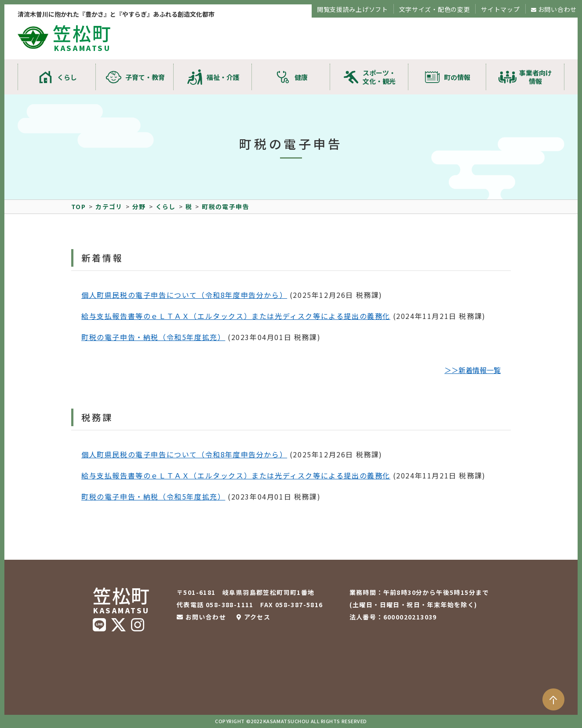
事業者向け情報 (536, 77)
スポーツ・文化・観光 (379, 77)
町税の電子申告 (226, 206)
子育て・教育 (145, 77)
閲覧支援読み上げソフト (353, 9)
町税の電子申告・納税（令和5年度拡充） (153, 337)
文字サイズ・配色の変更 (435, 9)
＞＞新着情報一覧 (473, 370)
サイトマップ (500, 9)
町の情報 (457, 77)
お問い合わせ (557, 9)
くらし (67, 77)
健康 (301, 77)
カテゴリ (109, 206)
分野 (139, 206)
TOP (78, 206)
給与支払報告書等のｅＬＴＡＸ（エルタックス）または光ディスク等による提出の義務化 (236, 316)
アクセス (257, 617)
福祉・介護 (223, 77)
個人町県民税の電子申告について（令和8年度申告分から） (184, 295)
